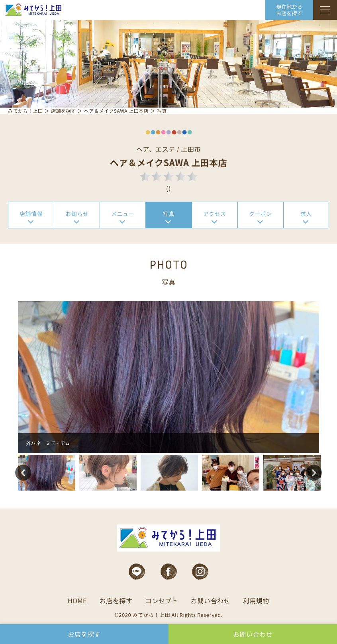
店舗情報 (31, 214)
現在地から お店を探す (289, 10)
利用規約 (256, 601)
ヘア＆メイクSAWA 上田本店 (116, 111)
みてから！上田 (25, 111)
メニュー (123, 214)
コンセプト (162, 601)
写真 (169, 214)
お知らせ (77, 214)
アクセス (215, 214)
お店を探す (116, 601)
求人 (306, 214)
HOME (77, 601)
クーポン (261, 214)
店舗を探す (64, 111)
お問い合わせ (211, 601)
